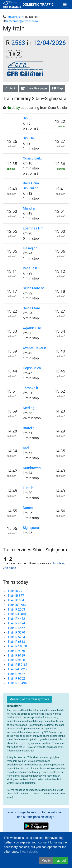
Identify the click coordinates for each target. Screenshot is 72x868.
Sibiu (27, 118)
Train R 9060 (16, 651)
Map (58, 88)
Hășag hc (30, 248)
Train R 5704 (16, 637)
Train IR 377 (16, 596)
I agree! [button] (61, 861)
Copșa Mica (32, 368)
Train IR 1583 (17, 605)
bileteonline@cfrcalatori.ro (22, 21)
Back (10, 88)
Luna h (28, 488)
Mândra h (30, 208)
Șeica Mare (31, 308)
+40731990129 (15, 17)
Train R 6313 (16, 642)
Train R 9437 (16, 674)
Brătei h (29, 428)
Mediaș (29, 408)
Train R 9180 (16, 660)
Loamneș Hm (33, 228)
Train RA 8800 (17, 646)
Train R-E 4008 (18, 614)
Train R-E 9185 (18, 665)
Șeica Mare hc (34, 288)
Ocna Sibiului (33, 158)
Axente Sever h (34, 348)
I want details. (29, 852)
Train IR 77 (15, 591)
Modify (46, 861)
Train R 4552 (16, 628)
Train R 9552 (16, 679)
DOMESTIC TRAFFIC (38, 5)
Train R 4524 (16, 623)
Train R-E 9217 (18, 669)
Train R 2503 (16, 609)
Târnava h (30, 388)
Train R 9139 (16, 656)
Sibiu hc (29, 138)
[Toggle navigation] (65, 5)
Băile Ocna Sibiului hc (31, 186)
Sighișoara (31, 528)
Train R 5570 (16, 633)
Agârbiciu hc (32, 328)
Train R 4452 (16, 619)
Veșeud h (30, 268)
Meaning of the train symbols (29, 699)
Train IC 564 (16, 600)
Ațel (26, 448)
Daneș (28, 508)
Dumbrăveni (32, 468)
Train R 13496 (17, 683)
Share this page (34, 88)
